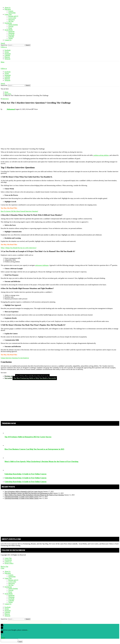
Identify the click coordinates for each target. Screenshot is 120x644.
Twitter (11, 38)
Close (2, 568)
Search (28, 45)
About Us (8, 8)
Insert (22, 642)
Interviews (12, 20)
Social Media (9, 30)
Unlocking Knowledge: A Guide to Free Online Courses (26, 474)
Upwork (11, 26)
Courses (11, 11)
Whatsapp (11, 33)
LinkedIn (11, 37)
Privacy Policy (9, 563)
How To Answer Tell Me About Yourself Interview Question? (19, 211)
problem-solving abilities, (101, 155)
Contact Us (8, 40)
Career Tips (8, 14)
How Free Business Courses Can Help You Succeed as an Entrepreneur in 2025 (34, 449)
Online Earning (13, 25)
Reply (3, 638)
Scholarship (12, 13)
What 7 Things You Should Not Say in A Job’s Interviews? (19, 248)
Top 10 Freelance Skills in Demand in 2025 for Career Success (28, 437)
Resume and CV (13, 16)
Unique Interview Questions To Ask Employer (15, 358)
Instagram (11, 31)
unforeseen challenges (42, 265)
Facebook (11, 35)
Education (8, 9)
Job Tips (11, 21)
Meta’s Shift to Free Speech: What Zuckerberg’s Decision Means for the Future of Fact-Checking (41, 461)
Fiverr (10, 28)
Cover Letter (12, 18)
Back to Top (4, 566)
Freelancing (8, 23)
